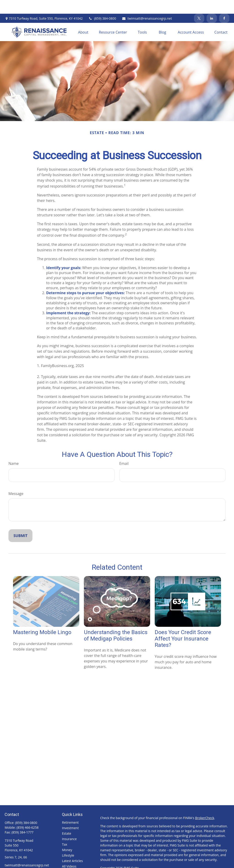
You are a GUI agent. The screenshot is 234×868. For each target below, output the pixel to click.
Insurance (69, 825)
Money (67, 836)
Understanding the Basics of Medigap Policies (116, 622)
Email (124, 450)
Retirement (70, 809)
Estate (66, 820)
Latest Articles (72, 847)
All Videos (69, 853)
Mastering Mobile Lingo (42, 619)
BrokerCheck (205, 804)
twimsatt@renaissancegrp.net (147, 5)
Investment (70, 814)
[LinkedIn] (212, 5)
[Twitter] (199, 5)
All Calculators (72, 858)
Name (14, 450)
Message (16, 480)
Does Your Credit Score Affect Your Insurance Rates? (183, 625)
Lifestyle (68, 842)
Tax (65, 831)
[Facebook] (224, 5)
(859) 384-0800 (102, 5)
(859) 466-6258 (27, 814)
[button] (83, 18)
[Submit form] (20, 522)
